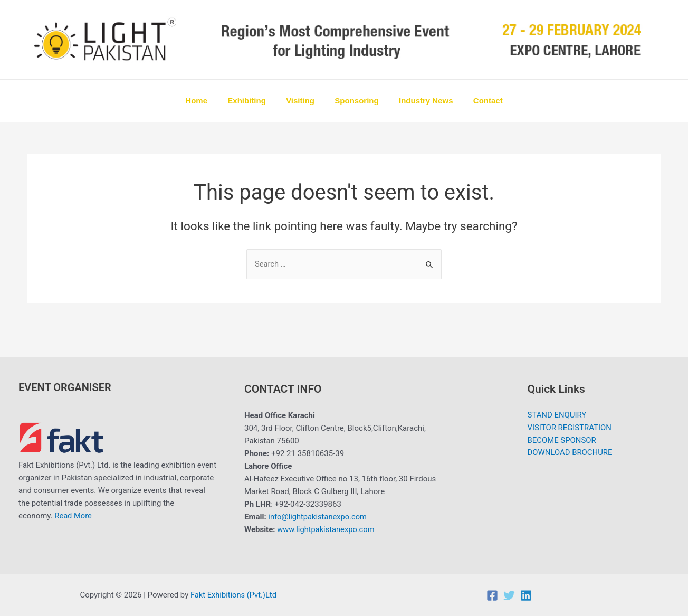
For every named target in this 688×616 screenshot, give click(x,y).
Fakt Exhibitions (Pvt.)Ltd (234, 595)
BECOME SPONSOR (562, 441)
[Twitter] (509, 595)
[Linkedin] (526, 595)
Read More (73, 516)
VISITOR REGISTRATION (570, 429)
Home (207, 101)
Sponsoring (354, 101)
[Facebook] (492, 595)
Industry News (420, 101)
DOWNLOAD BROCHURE (570, 454)
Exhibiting (254, 101)
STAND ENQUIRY (557, 416)
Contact (477, 101)
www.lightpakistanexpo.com (327, 530)
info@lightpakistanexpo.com (318, 517)
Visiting (302, 101)
